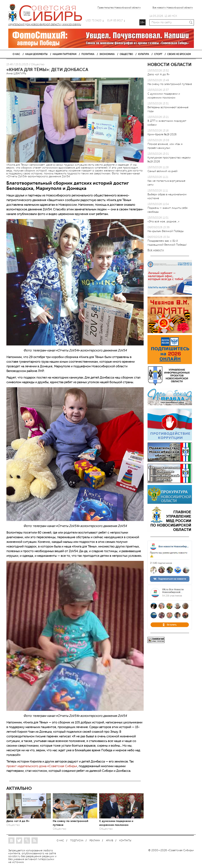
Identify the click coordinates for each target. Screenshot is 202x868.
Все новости (156, 250)
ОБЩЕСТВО (126, 54)
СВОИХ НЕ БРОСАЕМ (179, 54)
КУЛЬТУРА (144, 54)
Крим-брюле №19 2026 (162, 134)
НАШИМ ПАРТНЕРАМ (64, 54)
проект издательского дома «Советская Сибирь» (42, 766)
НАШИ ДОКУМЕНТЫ (36, 54)
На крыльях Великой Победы (166, 231)
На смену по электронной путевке (70, 823)
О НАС (16, 54)
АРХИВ (110, 841)
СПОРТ (158, 54)
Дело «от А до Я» (18, 821)
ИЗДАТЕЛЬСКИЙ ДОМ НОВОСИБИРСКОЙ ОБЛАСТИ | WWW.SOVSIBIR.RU (47, 14)
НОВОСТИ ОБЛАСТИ (170, 65)
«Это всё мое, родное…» (163, 221)
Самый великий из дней (162, 171)
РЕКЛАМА (95, 841)
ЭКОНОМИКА (107, 54)
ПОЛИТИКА (88, 54)
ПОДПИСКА (77, 841)
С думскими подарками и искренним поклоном (116, 823)
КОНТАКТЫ (125, 841)
